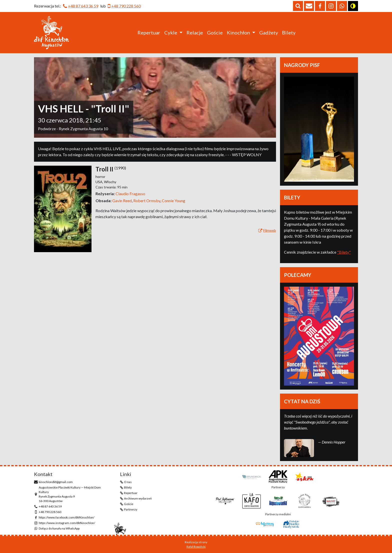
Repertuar (149, 32)
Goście (215, 32)
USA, (100, 182)
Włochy (110, 182)
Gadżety (269, 32)
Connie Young (173, 201)
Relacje (195, 32)
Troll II (104, 169)
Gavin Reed (123, 201)
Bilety (289, 32)
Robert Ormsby (147, 201)
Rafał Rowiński (196, 547)
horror (100, 177)
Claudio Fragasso (130, 194)
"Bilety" (344, 252)
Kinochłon (238, 32)
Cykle (171, 32)
